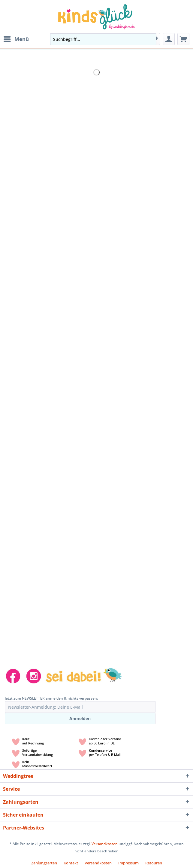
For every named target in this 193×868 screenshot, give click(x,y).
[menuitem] (16, 39)
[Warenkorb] (183, 39)
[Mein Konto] (169, 39)
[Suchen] (150, 39)
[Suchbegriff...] (103, 39)
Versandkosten (105, 844)
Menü (16, 38)
